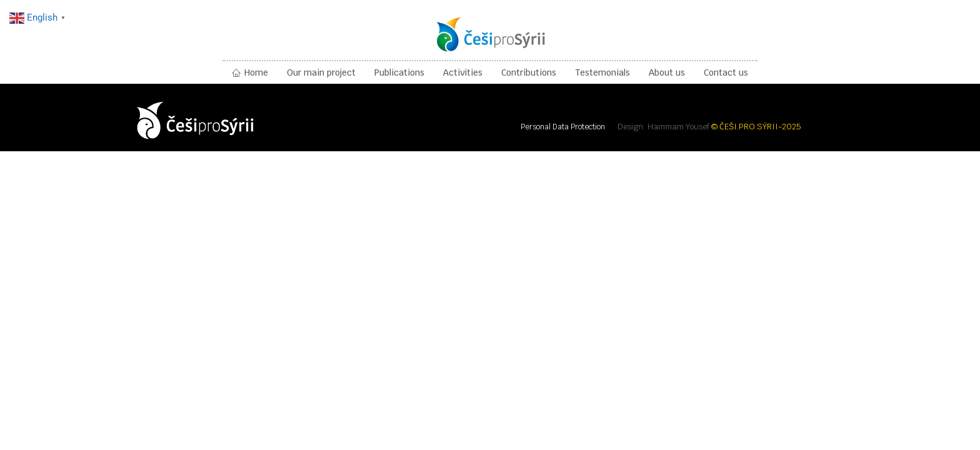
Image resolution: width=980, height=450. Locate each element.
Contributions (529, 72)
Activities (463, 72)
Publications (399, 72)
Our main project (321, 72)
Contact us (726, 72)
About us (667, 72)
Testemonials (602, 72)
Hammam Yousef (678, 127)
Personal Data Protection (563, 127)
